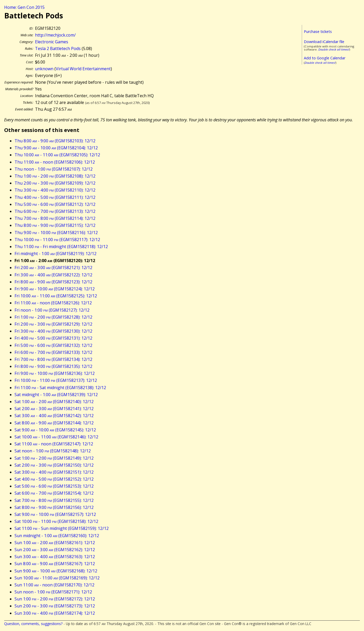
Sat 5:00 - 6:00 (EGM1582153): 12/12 (54, 486)
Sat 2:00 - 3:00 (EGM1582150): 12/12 (54, 465)
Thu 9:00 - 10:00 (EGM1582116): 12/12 (56, 233)
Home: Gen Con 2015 (24, 7)
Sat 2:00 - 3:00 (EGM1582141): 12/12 (54, 409)
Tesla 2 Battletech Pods (58, 48)
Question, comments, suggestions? (33, 624)
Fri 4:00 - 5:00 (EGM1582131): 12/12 (53, 338)
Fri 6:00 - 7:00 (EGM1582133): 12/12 (53, 352)
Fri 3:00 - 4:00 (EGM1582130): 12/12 (53, 331)
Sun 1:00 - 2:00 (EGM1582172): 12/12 (55, 599)
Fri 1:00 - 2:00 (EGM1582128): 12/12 (53, 317)
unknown (44, 69)
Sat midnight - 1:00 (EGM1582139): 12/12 (56, 395)
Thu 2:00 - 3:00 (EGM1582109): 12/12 (55, 183)
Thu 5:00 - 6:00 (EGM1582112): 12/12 (55, 204)
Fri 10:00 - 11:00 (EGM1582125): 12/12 (56, 296)
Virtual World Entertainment (83, 69)
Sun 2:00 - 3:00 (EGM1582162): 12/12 (55, 550)
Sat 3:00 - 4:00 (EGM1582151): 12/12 (54, 472)
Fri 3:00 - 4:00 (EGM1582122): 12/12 (53, 275)
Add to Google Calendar (325, 58)
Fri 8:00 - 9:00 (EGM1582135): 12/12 (53, 366)
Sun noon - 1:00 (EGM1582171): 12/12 (53, 592)
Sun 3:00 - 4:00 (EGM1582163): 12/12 (55, 557)
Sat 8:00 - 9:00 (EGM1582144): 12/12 (54, 423)
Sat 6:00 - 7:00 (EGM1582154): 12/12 (54, 493)
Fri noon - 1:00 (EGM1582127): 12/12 (52, 310)
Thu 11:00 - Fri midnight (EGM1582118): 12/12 (61, 247)
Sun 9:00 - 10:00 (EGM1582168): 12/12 (56, 571)
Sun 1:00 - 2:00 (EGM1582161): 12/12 (55, 543)
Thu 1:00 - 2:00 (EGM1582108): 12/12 (55, 176)
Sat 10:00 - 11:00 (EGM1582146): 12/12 (56, 437)
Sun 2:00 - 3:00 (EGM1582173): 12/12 (55, 606)
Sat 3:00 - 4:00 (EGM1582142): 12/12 (54, 416)
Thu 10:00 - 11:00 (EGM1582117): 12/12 (57, 240)
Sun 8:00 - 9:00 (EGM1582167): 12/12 (55, 564)
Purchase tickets (318, 31)
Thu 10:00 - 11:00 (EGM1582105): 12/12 (57, 155)
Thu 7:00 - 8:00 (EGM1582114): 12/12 (55, 218)
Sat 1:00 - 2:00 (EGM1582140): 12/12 (54, 402)
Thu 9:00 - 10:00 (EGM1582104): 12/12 (56, 148)
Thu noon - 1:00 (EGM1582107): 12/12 (54, 169)
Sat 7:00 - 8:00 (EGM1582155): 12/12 (54, 500)
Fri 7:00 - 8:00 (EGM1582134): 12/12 (53, 359)
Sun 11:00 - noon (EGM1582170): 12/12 (54, 585)
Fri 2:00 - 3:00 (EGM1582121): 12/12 (53, 268)
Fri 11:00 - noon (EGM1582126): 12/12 (53, 303)
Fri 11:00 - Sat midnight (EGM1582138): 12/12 (60, 388)
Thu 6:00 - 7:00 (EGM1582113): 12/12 (55, 211)
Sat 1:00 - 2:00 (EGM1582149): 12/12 (54, 458)
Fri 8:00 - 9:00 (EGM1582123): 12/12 (53, 282)
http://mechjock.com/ (55, 35)
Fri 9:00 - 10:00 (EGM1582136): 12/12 (55, 373)
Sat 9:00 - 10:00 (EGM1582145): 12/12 (55, 430)
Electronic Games (52, 42)
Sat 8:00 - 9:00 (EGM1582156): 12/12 (54, 507)
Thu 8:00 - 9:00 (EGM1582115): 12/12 (55, 225)
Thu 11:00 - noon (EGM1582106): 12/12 (55, 162)
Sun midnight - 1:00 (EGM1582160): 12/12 (57, 536)
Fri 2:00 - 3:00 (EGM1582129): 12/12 (53, 324)
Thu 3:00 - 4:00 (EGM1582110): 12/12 (55, 190)
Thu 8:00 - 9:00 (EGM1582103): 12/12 (55, 141)
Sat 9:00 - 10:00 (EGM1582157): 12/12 (55, 514)
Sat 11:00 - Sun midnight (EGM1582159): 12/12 (62, 528)
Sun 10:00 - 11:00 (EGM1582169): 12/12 (57, 578)
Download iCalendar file (324, 42)
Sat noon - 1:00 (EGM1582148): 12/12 (53, 451)
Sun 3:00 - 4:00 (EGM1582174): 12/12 (55, 613)
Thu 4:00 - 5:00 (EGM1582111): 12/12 (55, 197)
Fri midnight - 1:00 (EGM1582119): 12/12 (55, 254)
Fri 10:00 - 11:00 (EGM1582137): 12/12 (56, 380)
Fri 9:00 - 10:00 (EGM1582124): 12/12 (55, 289)
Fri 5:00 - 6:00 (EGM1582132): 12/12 (53, 345)
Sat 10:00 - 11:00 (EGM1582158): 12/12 (56, 521)
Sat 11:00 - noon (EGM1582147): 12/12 (54, 444)
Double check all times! (334, 49)
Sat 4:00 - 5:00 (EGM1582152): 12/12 (54, 479)
